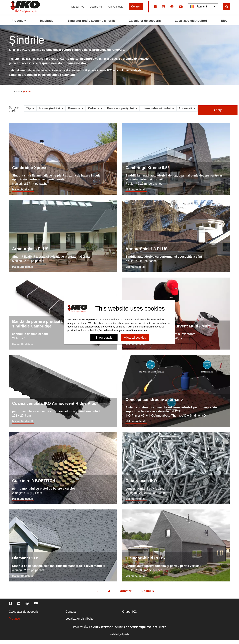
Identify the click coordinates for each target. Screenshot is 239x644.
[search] (227, 11)
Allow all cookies (135, 338)
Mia (127, 639)
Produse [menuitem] (19, 25)
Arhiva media (115, 11)
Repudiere (160, 631)
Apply (218, 114)
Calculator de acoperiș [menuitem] (145, 25)
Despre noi (96, 11)
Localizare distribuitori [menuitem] (191, 25)
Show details (104, 338)
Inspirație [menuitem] (47, 25)
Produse (14, 623)
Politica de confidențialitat (133, 631)
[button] (30, 114)
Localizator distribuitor (80, 623)
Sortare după (14, 113)
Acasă (17, 96)
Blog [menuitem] (224, 25)
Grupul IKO (78, 11)
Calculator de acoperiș (24, 616)
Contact (136, 11)
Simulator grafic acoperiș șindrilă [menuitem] (91, 25)
